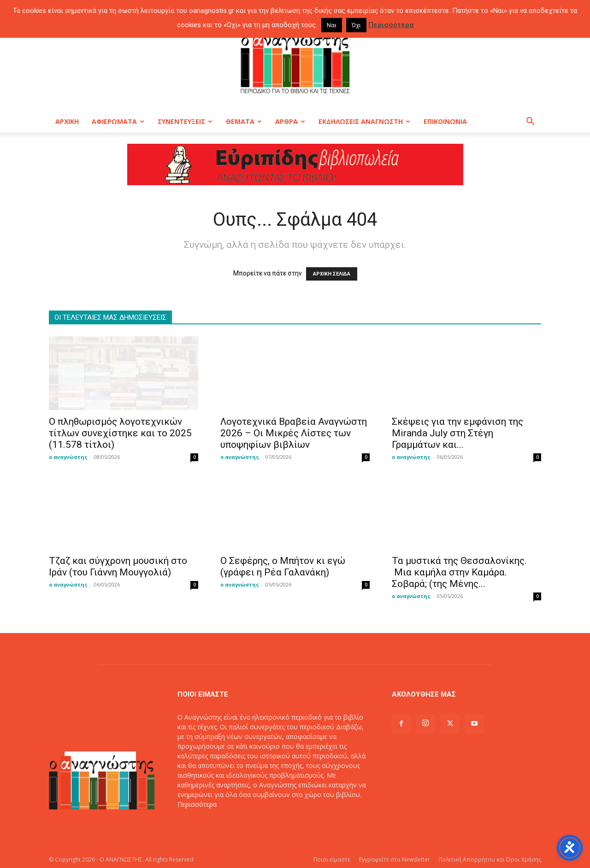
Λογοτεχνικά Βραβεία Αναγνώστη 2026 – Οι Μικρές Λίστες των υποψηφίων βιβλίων (294, 433)
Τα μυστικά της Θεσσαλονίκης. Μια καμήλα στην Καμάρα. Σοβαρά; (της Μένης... (459, 572)
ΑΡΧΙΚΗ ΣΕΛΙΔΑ (332, 274)
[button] (530, 122)
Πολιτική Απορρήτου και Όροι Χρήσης (490, 859)
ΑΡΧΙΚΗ (67, 121)
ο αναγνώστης (68, 457)
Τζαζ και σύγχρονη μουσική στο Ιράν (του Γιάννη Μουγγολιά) (118, 566)
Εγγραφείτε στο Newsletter (395, 859)
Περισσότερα (197, 804)
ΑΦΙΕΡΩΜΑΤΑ (118, 121)
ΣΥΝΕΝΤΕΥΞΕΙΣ (185, 121)
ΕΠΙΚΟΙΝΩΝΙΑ (445, 121)
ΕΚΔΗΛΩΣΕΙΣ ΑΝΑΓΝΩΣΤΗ (364, 121)
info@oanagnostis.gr (248, 824)
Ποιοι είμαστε (332, 859)
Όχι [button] (356, 25)
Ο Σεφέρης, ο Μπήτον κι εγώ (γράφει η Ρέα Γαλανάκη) (283, 566)
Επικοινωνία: (198, 824)
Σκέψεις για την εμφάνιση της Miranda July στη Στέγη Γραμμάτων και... (457, 433)
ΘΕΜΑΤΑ (244, 121)
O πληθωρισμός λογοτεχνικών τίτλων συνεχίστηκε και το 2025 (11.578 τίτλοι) (120, 433)
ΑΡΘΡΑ (290, 121)
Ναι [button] (332, 25)
